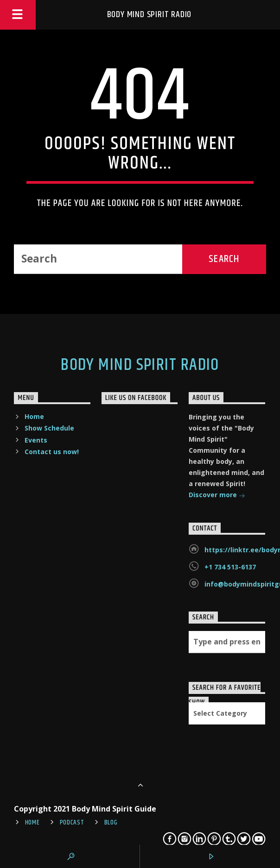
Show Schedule (49, 428)
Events (36, 440)
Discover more (217, 496)
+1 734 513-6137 (230, 567)
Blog (111, 823)
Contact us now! (52, 452)
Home (34, 416)
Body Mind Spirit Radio (150, 15)
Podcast (72, 823)
